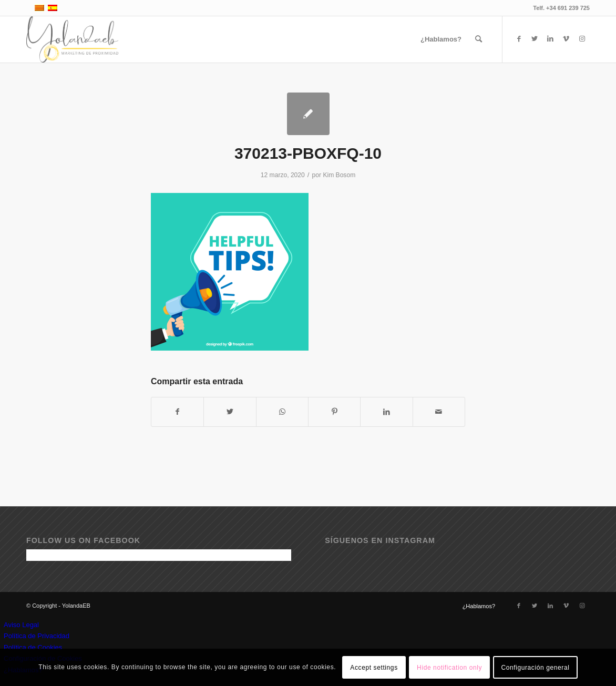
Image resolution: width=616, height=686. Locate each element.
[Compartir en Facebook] (177, 412)
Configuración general (535, 668)
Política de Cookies (33, 647)
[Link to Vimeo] (566, 39)
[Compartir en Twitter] (230, 412)
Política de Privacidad (37, 636)
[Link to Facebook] (519, 39)
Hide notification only (449, 668)
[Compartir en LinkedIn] (386, 412)
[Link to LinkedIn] (550, 39)
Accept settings (374, 668)
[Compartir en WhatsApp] (282, 412)
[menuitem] (441, 39)
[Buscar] (479, 39)
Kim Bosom (339, 175)
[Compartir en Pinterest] (334, 412)
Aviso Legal (21, 625)
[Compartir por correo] (439, 412)
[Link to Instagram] (582, 39)
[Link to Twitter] (535, 39)
